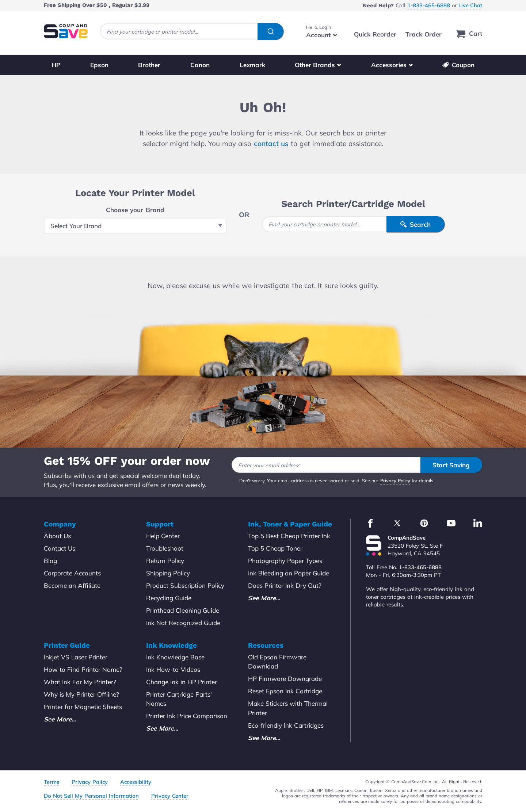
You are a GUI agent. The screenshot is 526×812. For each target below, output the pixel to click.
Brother (149, 65)
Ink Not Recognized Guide (183, 623)
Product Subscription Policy (185, 585)
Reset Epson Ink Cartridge (285, 691)
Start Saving (451, 465)
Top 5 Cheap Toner (275, 548)
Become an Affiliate (72, 585)
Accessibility (136, 782)
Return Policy (165, 561)
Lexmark (252, 65)
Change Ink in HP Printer (182, 682)
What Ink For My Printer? (80, 682)
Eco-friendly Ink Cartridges (286, 725)
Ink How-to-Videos (173, 669)
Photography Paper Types (285, 561)
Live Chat (470, 5)
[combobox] (192, 31)
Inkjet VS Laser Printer (76, 657)
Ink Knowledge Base (175, 657)
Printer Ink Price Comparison (187, 716)
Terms (52, 782)
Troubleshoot (165, 548)
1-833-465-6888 (429, 5)
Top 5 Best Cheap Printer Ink (289, 536)
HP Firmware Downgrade (285, 679)
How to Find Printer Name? (83, 669)
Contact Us (60, 548)
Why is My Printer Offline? (81, 694)
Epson (99, 65)
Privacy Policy (395, 480)
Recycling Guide (169, 598)
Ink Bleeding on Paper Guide (289, 573)
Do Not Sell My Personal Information (91, 796)
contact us (271, 143)
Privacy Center (170, 796)
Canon (200, 65)
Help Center (163, 536)
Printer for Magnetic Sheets (83, 707)
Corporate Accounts (72, 573)
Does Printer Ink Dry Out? (285, 585)
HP (56, 65)
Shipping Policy (168, 573)
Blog (50, 561)
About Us (57, 536)
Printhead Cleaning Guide (183, 610)
